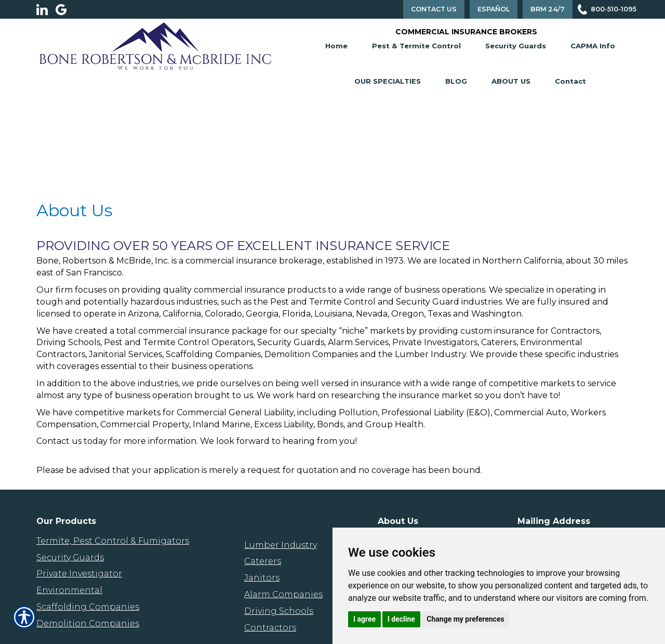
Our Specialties (388, 81)
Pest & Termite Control (416, 46)
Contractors (270, 628)
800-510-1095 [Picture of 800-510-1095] (614, 9)
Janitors (262, 578)
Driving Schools (279, 611)
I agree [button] (364, 619)
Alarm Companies (283, 594)
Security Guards (516, 46)
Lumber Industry (281, 545)
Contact (570, 81)
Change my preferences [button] (465, 619)
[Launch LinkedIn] (46, 9)
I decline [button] (401, 619)
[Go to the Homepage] (155, 45)
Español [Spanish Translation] (494, 9)
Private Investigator (79, 574)
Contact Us (434, 9)
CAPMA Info (593, 46)
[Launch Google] (65, 9)
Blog (456, 81)
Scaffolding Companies (88, 607)
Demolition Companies (88, 623)
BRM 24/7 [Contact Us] (548, 9)
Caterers (263, 561)
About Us (511, 81)
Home (336, 46)
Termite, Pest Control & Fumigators (113, 541)
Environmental (69, 590)
